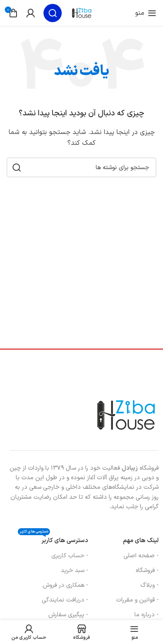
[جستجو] (53, 13)
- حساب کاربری (70, 556)
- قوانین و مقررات (137, 600)
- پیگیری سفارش (68, 615)
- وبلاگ (150, 585)
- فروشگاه (147, 570)
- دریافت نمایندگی (65, 600)
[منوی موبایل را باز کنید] (146, 13)
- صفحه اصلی (141, 556)
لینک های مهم (141, 541)
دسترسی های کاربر (53, 539)
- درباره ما (146, 615)
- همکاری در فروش (65, 585)
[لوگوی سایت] (82, 13)
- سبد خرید (75, 570)
